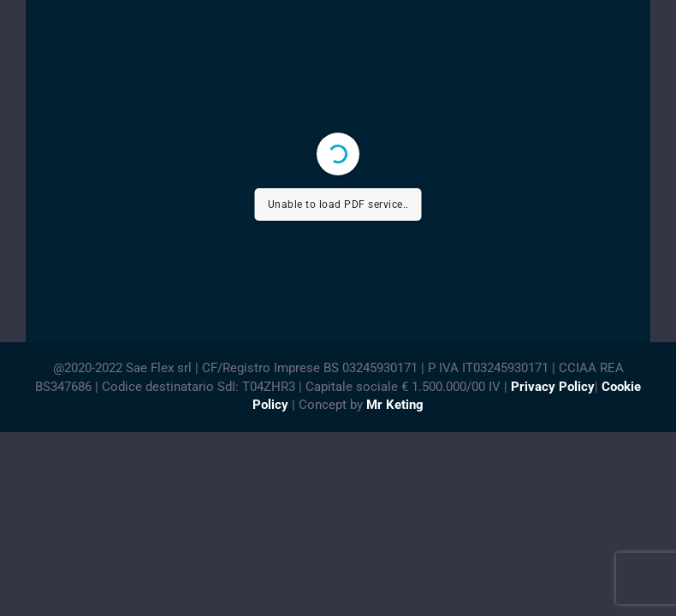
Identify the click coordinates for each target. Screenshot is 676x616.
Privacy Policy (553, 387)
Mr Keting (395, 405)
